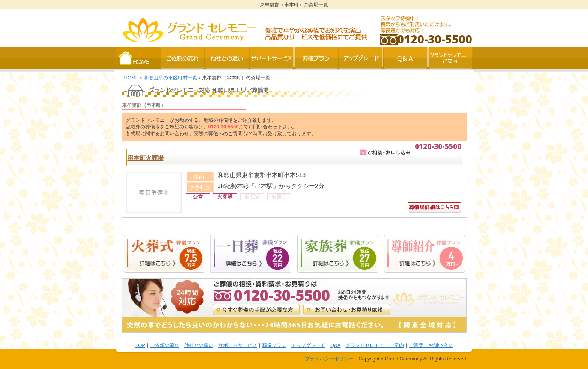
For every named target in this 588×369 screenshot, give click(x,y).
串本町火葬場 (145, 158)
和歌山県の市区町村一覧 (170, 78)
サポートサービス (238, 345)
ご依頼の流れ (165, 345)
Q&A (335, 345)
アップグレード (308, 345)
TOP (140, 345)
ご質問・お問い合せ (431, 345)
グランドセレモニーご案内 (375, 345)
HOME (131, 78)
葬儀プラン (274, 345)
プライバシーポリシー (329, 359)
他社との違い (199, 345)
